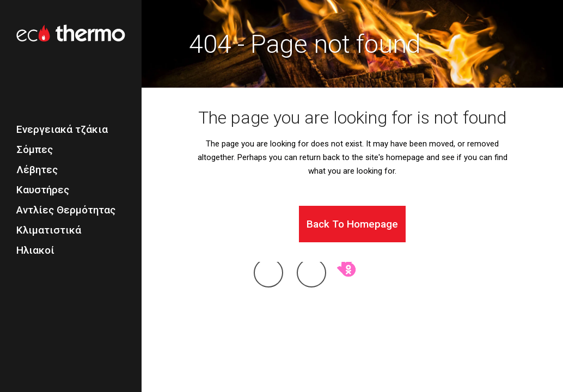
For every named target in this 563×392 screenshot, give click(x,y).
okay (348, 283)
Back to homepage (352, 224)
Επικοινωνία (342, 321)
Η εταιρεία (263, 321)
